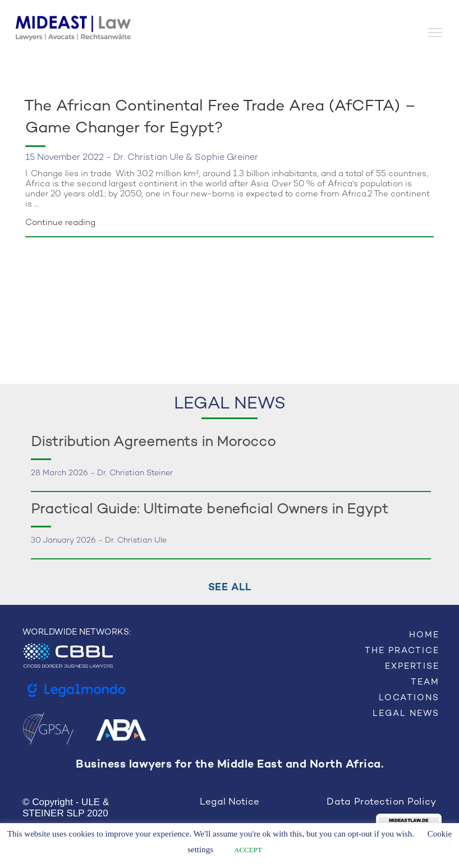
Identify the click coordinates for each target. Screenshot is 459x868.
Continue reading (60, 223)
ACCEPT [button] (248, 850)
